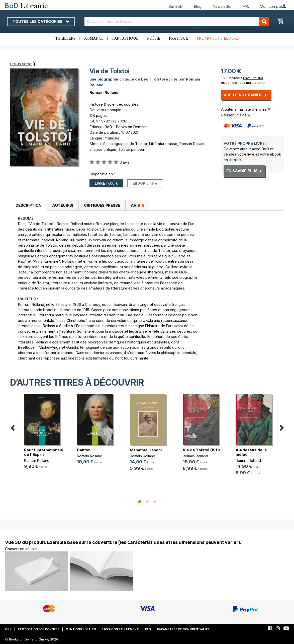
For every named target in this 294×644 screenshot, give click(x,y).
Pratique (178, 39)
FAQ (246, 6)
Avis (138, 205)
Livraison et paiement (121, 629)
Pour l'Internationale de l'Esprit (44, 452)
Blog (198, 6)
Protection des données (39, 629)
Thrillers (65, 39)
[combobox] (177, 22)
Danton (84, 450)
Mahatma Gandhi (146, 450)
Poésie (154, 39)
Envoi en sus (253, 78)
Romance (94, 39)
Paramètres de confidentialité (183, 629)
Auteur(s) (63, 205)
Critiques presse (102, 205)
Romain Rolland (104, 92)
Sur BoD (176, 6)
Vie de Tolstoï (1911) (201, 450)
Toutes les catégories (41, 21)
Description (28, 205)
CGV (8, 629)
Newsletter (222, 6)
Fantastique (125, 39)
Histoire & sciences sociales (114, 104)
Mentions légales (81, 629)
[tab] (28, 205)
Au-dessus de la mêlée (251, 452)
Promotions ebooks (218, 39)
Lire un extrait (21, 64)
